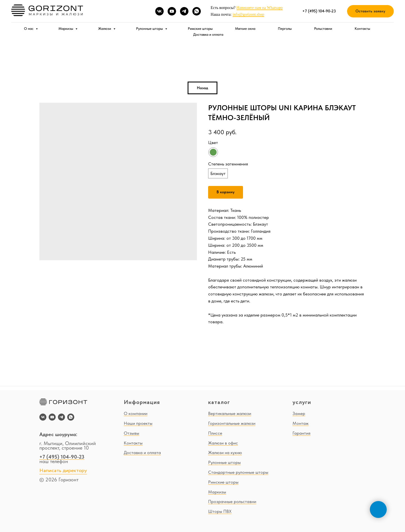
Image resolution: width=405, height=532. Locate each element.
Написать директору (63, 471)
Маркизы (66, 29)
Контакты (362, 29)
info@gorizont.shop (248, 14)
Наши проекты (138, 423)
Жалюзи (105, 29)
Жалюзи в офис (223, 443)
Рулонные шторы (150, 29)
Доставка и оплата (208, 34)
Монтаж (301, 423)
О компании (136, 413)
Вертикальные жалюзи (230, 413)
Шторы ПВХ (220, 511)
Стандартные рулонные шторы (238, 472)
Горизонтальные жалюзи (232, 423)
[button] (370, 11)
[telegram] (184, 11)
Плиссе (215, 433)
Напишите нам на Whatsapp (260, 8)
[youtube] (172, 11)
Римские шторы (200, 29)
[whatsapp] (197, 11)
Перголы (285, 29)
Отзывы (131, 433)
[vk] (159, 11)
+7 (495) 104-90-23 (62, 457)
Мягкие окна (245, 29)
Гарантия (301, 433)
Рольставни (323, 29)
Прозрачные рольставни (232, 501)
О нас (29, 29)
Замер (299, 413)
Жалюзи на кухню (225, 453)
